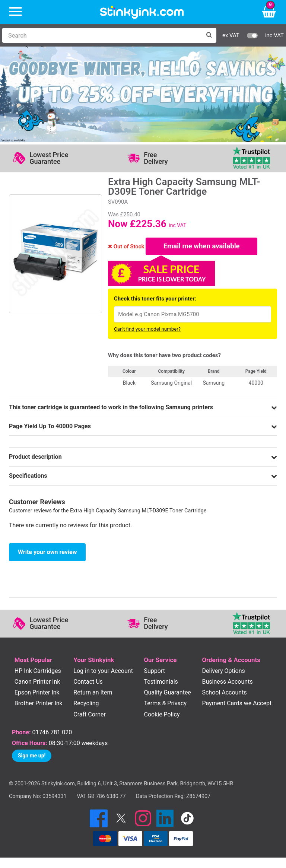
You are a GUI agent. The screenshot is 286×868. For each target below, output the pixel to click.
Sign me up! (32, 757)
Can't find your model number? (147, 330)
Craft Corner (90, 716)
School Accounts (224, 694)
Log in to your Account (103, 672)
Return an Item (93, 694)
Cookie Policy (162, 716)
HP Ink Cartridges (38, 672)
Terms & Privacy (165, 705)
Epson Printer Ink (37, 694)
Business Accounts (227, 683)
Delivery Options (223, 672)
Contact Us (88, 683)
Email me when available (202, 247)
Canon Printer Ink (37, 683)
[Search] (102, 35)
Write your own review (47, 553)
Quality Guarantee (167, 694)
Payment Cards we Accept (237, 705)
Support (154, 672)
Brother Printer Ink (39, 705)
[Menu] (15, 12)
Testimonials (161, 683)
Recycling (86, 705)
